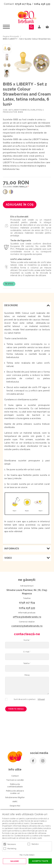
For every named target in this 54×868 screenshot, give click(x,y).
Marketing (12, 849)
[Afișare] (41, 699)
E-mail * (27, 652)
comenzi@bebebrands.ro (27, 626)
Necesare (12, 844)
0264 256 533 (42, 4)
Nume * (27, 640)
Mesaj (27, 675)
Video (8, 558)
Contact (15, 776)
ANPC (15, 802)
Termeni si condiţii (15, 780)
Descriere (11, 305)
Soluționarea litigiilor (15, 797)
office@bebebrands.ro (27, 617)
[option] (32, 62)
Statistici (35, 844)
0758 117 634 (23, 4)
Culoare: (15, 187)
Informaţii (12, 548)
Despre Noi (15, 806)
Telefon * (27, 663)
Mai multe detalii (27, 855)
